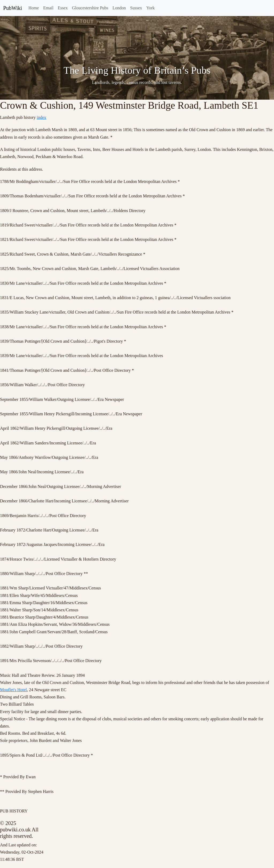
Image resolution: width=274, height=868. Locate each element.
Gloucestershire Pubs (90, 8)
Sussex (136, 8)
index (41, 117)
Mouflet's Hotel (13, 690)
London (119, 8)
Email (48, 8)
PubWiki (13, 8)
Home (34, 8)
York (151, 8)
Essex (63, 8)
